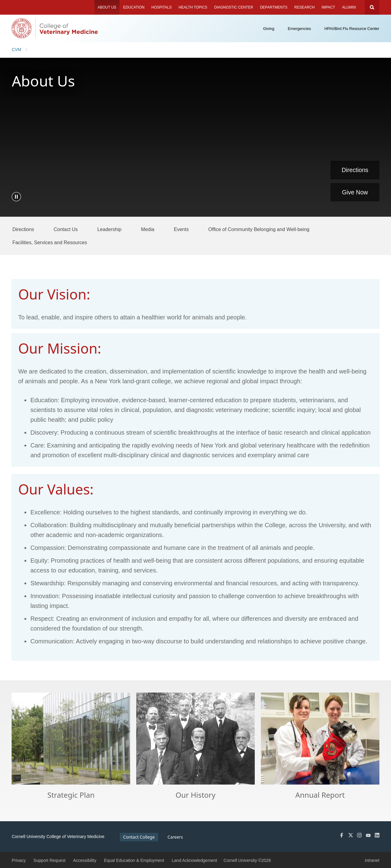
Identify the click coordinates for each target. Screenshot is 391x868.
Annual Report (320, 795)
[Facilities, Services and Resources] (50, 242)
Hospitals (162, 7)
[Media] (148, 229)
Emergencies (299, 29)
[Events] (181, 229)
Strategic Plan (71, 795)
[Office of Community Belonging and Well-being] (259, 229)
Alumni (349, 7)
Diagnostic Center (234, 7)
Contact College (139, 837)
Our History (195, 795)
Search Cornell (372, 7)
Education (134, 7)
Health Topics (193, 7)
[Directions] (23, 229)
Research (304, 7)
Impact (328, 7)
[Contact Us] (66, 229)
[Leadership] (109, 229)
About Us (107, 7)
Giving (269, 29)
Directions (355, 170)
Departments (274, 7)
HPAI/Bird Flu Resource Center (352, 29)
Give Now (355, 192)
